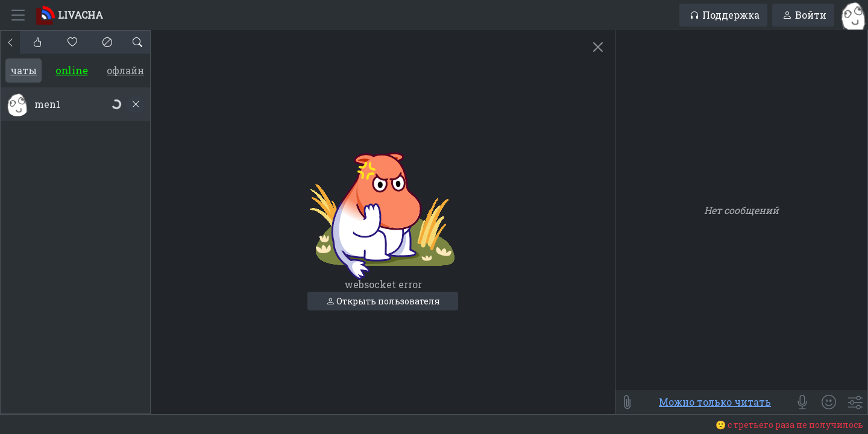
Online (72, 71)
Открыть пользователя (383, 301)
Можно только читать (715, 402)
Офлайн (125, 70)
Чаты (24, 70)
